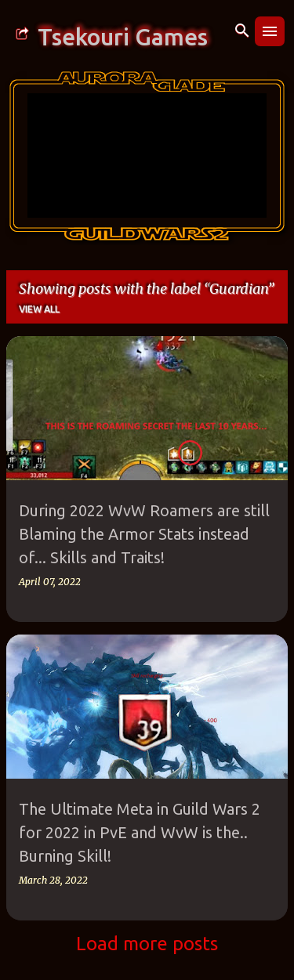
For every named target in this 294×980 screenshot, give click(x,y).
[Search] (242, 31)
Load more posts (147, 944)
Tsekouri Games (123, 37)
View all (39, 309)
